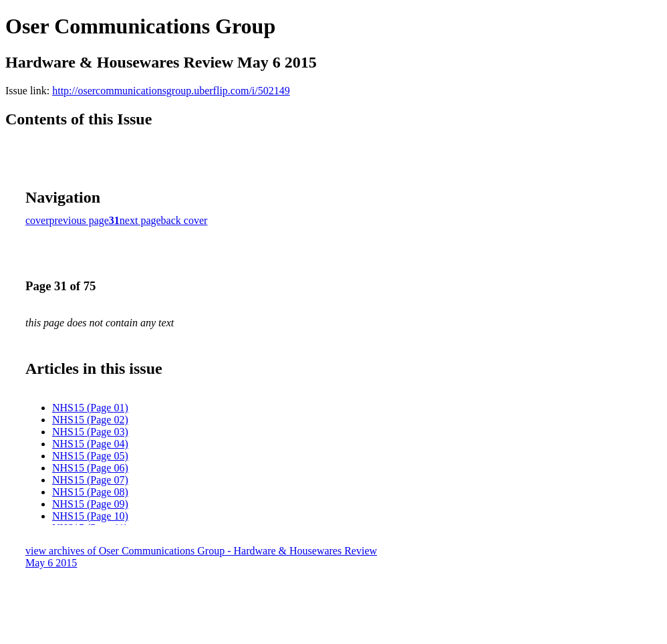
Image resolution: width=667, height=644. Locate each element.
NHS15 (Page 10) (90, 516)
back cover (184, 220)
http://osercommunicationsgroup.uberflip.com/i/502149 (171, 91)
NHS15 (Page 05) (90, 456)
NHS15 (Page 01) (90, 408)
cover (37, 220)
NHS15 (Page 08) (90, 492)
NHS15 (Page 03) (90, 432)
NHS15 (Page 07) (90, 480)
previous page (79, 220)
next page (140, 220)
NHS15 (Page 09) (90, 504)
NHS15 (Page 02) (90, 420)
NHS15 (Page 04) (90, 444)
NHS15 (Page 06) (90, 468)
